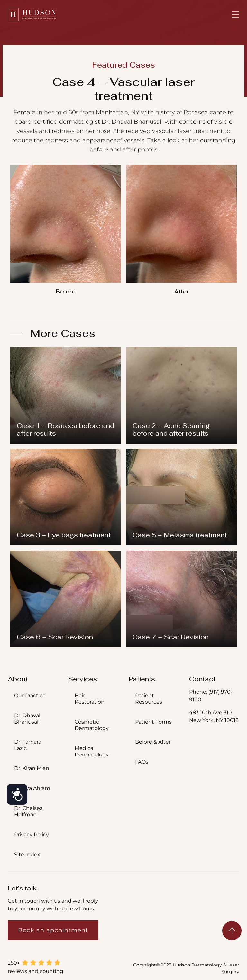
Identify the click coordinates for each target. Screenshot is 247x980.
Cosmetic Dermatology (92, 725)
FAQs (142, 762)
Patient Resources (149, 699)
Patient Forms (153, 722)
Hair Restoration (90, 699)
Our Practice (30, 695)
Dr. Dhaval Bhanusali (27, 719)
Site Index (27, 855)
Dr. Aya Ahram (32, 788)
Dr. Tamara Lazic (28, 745)
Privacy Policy (32, 835)
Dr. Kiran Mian (32, 768)
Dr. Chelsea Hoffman (28, 811)
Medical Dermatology (92, 751)
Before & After (153, 742)
